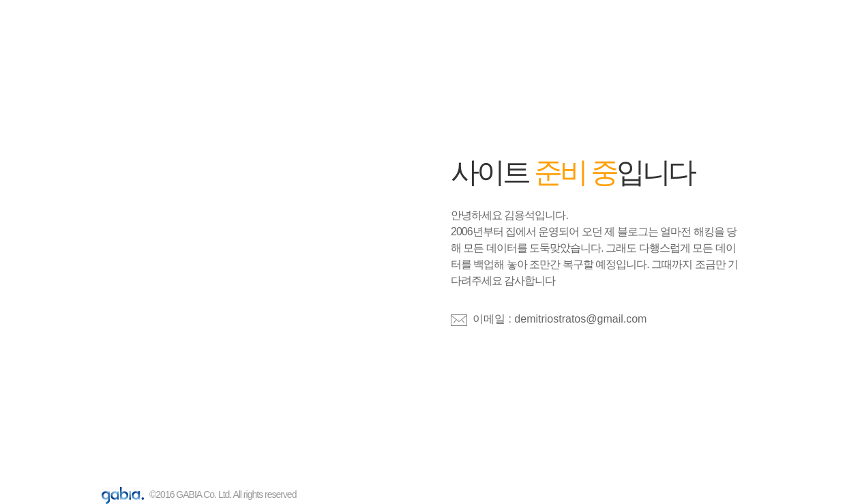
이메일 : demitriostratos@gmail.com (560, 319)
